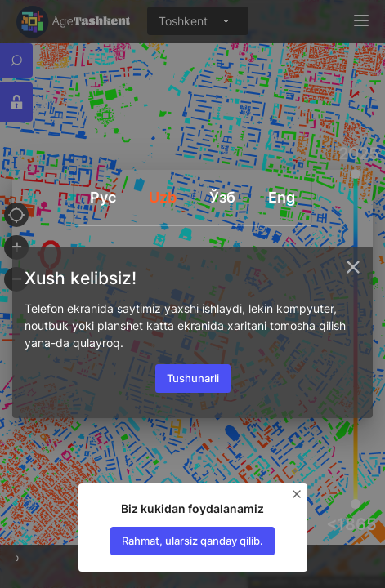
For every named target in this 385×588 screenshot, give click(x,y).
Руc (103, 197)
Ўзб (222, 197)
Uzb (163, 197)
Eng (282, 197)
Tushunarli (193, 378)
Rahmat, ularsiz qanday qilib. (192, 541)
